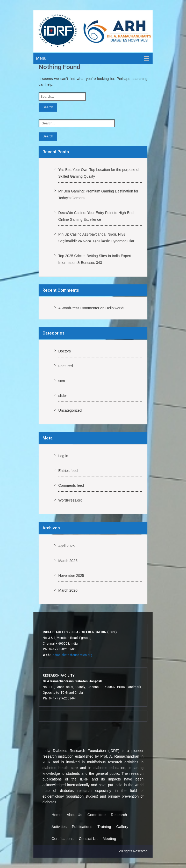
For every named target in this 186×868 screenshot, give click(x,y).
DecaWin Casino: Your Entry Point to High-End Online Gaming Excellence (96, 216)
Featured (66, 366)
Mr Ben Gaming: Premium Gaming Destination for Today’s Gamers (98, 195)
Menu (41, 58)
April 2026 (66, 546)
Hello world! (115, 308)
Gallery (122, 827)
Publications (82, 827)
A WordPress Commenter (79, 308)
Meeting (109, 839)
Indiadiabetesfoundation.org (72, 655)
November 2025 (71, 576)
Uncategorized (70, 410)
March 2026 (68, 561)
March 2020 (68, 590)
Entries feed (68, 471)
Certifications (63, 839)
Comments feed (71, 485)
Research (119, 815)
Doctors (65, 351)
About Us (75, 815)
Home (57, 815)
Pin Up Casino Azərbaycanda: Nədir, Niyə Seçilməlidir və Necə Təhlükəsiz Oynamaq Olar (96, 238)
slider (63, 396)
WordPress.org (70, 500)
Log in (63, 456)
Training (104, 827)
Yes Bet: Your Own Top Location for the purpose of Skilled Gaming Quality (99, 173)
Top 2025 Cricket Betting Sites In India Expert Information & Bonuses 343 (95, 259)
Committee (97, 815)
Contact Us (88, 839)
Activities (59, 827)
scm (62, 381)
